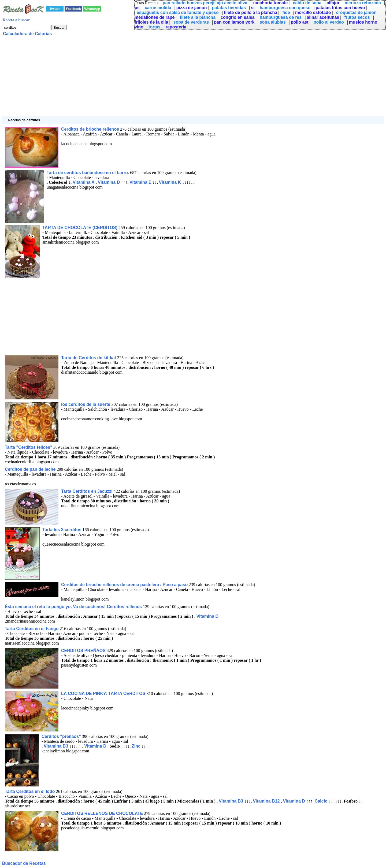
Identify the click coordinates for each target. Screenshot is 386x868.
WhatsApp (92, 9)
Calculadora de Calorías (27, 34)
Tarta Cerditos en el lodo (30, 791)
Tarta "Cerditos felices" (29, 447)
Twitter (55, 9)
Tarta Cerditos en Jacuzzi (87, 491)
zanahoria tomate (270, 3)
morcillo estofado (313, 12)
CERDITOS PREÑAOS (83, 651)
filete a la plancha (198, 17)
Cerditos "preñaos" (61, 736)
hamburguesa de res (281, 17)
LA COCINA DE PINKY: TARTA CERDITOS (104, 694)
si (253, 8)
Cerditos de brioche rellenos (90, 129)
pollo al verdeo (329, 22)
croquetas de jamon (356, 12)
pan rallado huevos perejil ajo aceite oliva (205, 3)
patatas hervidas (229, 8)
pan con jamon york (234, 22)
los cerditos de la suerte (86, 404)
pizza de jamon (192, 8)
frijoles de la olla (151, 22)
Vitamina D (109, 182)
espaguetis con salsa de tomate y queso (178, 12)
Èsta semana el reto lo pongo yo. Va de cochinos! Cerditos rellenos (73, 607)
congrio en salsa (237, 17)
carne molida (158, 8)
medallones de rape (155, 17)
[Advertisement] (163, 79)
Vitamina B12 (266, 801)
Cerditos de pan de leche (31, 469)
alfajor (333, 3)
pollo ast (300, 22)
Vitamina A (84, 182)
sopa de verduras (191, 22)
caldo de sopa (307, 3)
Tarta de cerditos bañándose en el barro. (88, 173)
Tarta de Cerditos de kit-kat (89, 358)
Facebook (73, 9)
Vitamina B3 (56, 746)
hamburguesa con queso (285, 8)
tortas (154, 27)
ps (137, 8)
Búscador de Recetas (24, 863)
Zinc (136, 746)
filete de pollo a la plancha (250, 12)
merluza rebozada (363, 3)
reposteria (176, 27)
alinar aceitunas (323, 17)
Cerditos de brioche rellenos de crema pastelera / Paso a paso (124, 585)
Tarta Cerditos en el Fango (32, 629)
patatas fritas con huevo (340, 8)
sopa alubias (273, 22)
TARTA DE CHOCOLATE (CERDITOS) (80, 228)
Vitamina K (170, 182)
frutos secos (357, 17)
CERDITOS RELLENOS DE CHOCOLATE (102, 813)
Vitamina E (140, 182)
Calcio (321, 801)
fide (286, 12)
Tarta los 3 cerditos (62, 530)
